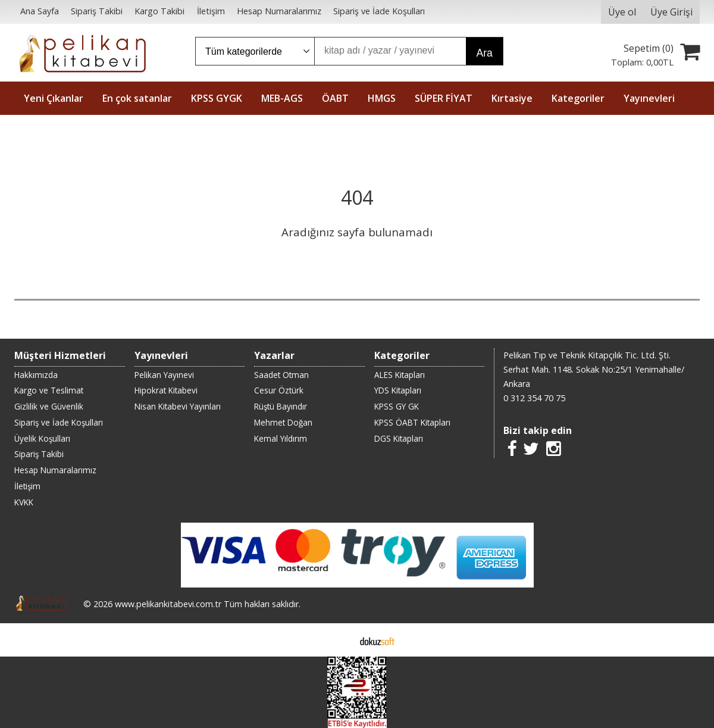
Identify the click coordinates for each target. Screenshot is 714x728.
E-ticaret (338, 640)
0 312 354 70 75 (534, 398)
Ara (484, 53)
